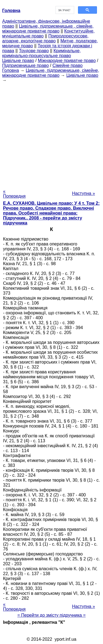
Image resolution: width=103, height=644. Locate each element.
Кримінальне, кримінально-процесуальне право (41, 53)
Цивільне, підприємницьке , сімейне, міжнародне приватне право (48, 29)
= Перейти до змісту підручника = (51, 615)
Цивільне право (18, 61)
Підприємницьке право (26, 65)
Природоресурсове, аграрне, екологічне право (45, 38)
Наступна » (83, 193)
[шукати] (64, 10)
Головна (11, 70)
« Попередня (14, 194)
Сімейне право (68, 65)
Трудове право (34, 51)
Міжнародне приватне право (67, 61)
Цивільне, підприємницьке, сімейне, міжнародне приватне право (51, 73)
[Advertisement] (51, 134)
